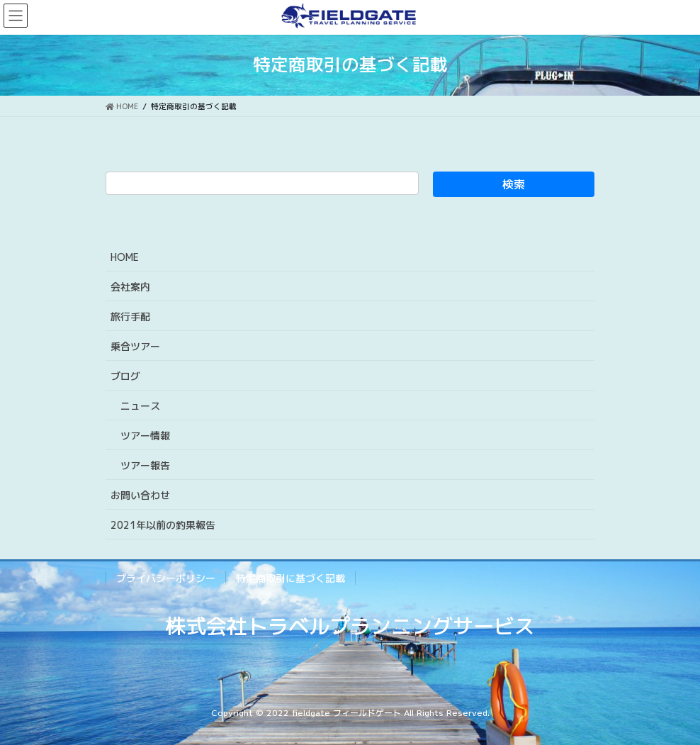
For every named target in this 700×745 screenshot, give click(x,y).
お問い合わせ (140, 495)
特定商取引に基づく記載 (290, 578)
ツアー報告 (145, 465)
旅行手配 (130, 317)
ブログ (125, 376)
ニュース (140, 406)
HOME (125, 257)
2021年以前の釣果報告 (163, 525)
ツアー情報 (145, 436)
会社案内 (130, 287)
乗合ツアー (135, 346)
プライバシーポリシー (166, 578)
